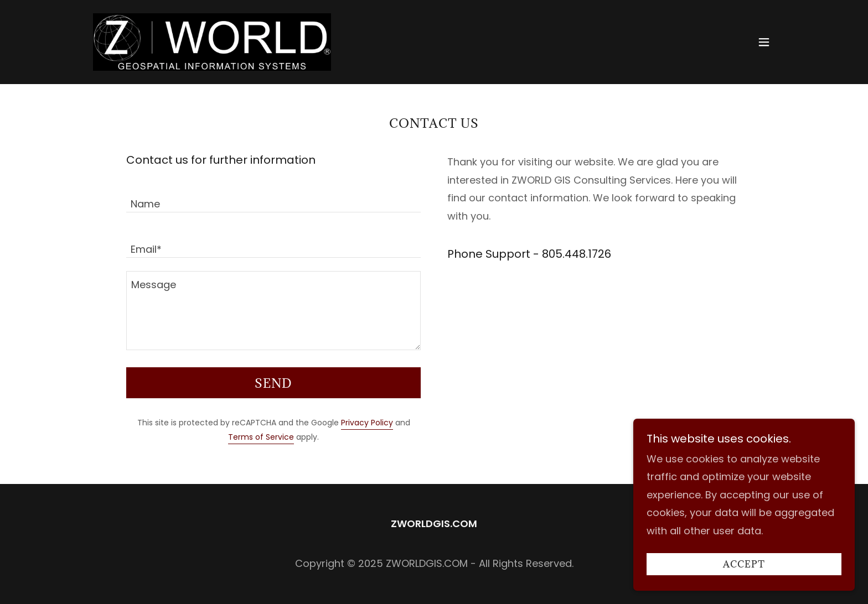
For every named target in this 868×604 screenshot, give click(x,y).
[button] (764, 42)
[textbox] (273, 196)
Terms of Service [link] (261, 437)
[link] (212, 41)
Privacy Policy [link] (367, 423)
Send (273, 383)
